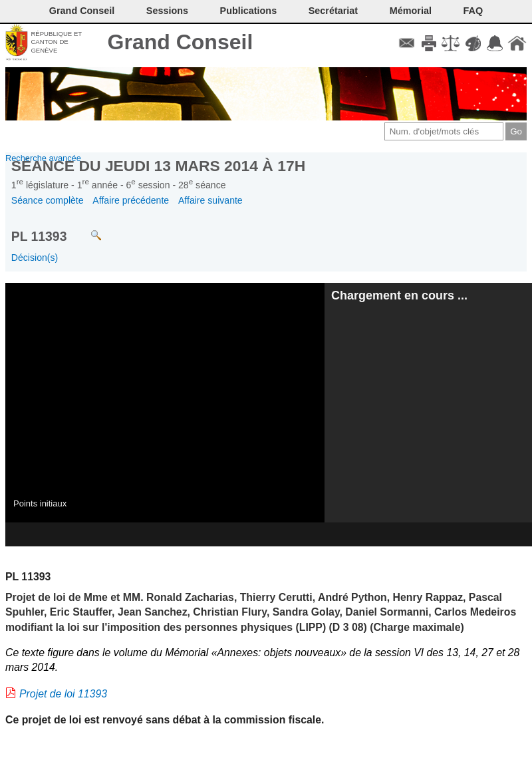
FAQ (473, 11)
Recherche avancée (43, 158)
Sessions (167, 11)
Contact (407, 43)
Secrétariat (333, 11)
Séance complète (48, 200)
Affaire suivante (210, 200)
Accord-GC (495, 43)
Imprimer (429, 43)
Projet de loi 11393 (63, 694)
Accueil (517, 43)
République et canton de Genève (56, 42)
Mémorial (411, 11)
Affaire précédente (131, 200)
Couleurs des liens (473, 43)
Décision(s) (35, 258)
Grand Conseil (181, 42)
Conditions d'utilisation (451, 43)
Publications (249, 11)
